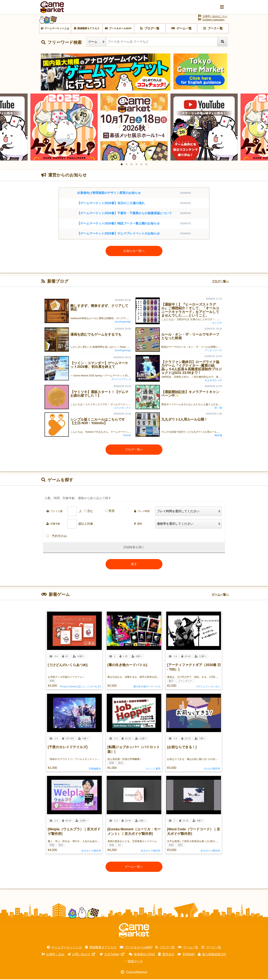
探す (134, 565)
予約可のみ (57, 537)
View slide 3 (132, 165)
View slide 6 (146, 165)
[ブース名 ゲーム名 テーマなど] (162, 43)
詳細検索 (129, 548)
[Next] (262, 128)
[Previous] (6, 128)
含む (90, 512)
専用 (111, 512)
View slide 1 (122, 165)
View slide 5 (141, 165)
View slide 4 (136, 165)
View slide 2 (127, 165)
